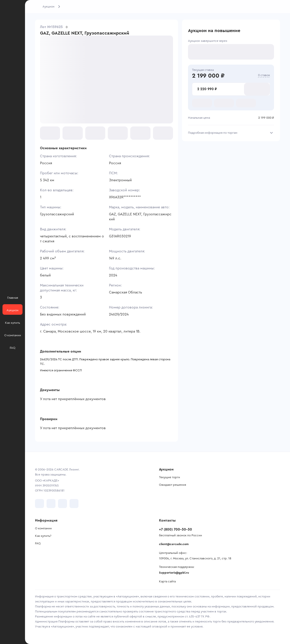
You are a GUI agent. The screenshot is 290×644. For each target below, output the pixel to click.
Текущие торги (169, 477)
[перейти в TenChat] (74, 504)
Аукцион (48, 7)
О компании (43, 528)
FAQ (38, 543)
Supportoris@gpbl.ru (174, 573)
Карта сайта (167, 581)
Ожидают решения (172, 485)
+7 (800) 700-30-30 (175, 530)
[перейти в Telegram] (51, 504)
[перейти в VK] (39, 504)
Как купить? (43, 536)
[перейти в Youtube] (62, 504)
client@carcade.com (174, 544)
